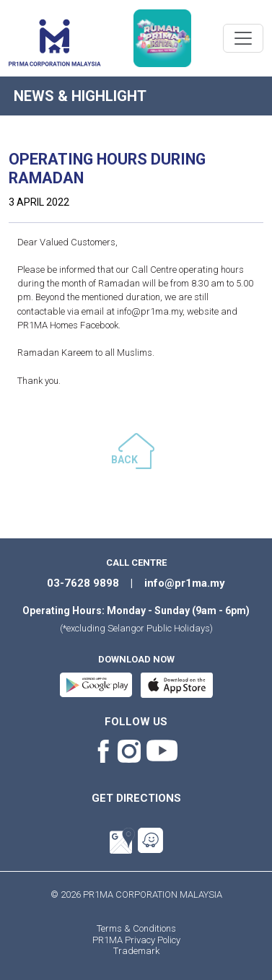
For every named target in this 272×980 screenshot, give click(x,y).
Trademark (136, 951)
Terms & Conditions (136, 928)
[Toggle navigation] (243, 38)
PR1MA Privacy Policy (136, 940)
